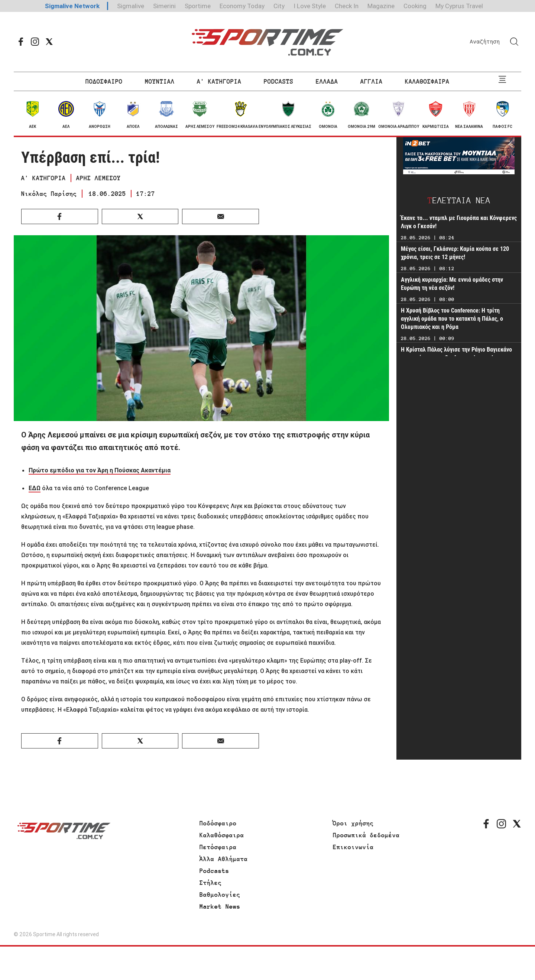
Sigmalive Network (72, 6)
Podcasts (214, 871)
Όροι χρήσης (353, 823)
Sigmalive (131, 6)
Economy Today (242, 6)
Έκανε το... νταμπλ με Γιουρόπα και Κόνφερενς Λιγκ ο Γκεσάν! (459, 222)
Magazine (381, 6)
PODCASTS (279, 81)
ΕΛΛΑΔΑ (327, 81)
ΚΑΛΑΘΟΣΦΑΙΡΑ (427, 81)
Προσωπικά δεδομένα (366, 835)
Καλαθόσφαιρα (222, 835)
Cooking (415, 6)
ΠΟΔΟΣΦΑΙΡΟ (104, 81)
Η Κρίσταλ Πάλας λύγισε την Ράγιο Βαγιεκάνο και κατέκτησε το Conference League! (456, 354)
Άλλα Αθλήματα (224, 859)
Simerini (164, 6)
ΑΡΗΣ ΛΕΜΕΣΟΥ (98, 178)
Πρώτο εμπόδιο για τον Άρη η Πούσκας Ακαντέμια (100, 470)
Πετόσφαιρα (218, 847)
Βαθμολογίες (220, 895)
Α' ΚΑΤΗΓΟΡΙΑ (219, 81)
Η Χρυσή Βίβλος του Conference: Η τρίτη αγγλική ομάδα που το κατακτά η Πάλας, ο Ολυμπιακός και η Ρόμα (452, 319)
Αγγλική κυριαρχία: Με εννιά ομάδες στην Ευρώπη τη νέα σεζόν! (452, 284)
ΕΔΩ (35, 488)
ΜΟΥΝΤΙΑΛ (160, 81)
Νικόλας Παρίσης (49, 194)
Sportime (198, 6)
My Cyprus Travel (459, 6)
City (279, 6)
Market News (220, 906)
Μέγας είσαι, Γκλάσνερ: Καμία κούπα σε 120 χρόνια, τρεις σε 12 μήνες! (455, 253)
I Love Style (310, 6)
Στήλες (211, 883)
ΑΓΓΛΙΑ (372, 81)
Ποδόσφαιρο (218, 823)
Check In (347, 6)
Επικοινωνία (353, 847)
